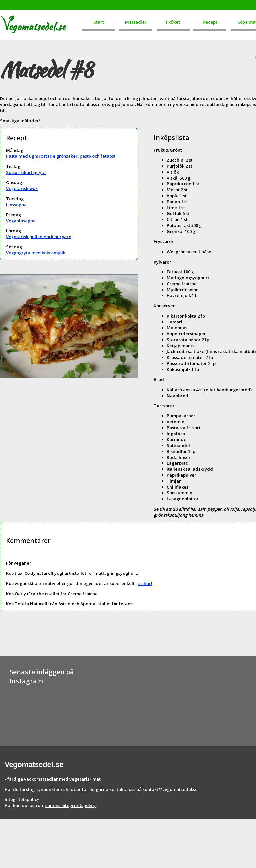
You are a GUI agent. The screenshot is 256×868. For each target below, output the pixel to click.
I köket (173, 22)
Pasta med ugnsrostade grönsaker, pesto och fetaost (61, 156)
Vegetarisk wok (22, 188)
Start (99, 22)
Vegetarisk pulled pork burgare (39, 237)
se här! (145, 583)
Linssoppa (16, 205)
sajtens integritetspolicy (71, 805)
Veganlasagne (21, 221)
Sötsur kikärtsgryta (26, 172)
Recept (210, 22)
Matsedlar (136, 22)
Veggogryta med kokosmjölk (36, 253)
